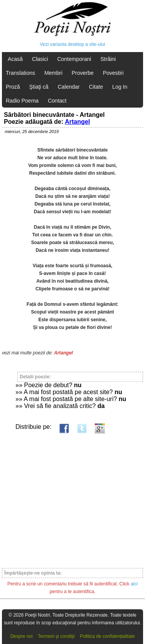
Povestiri (113, 73)
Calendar (69, 87)
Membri (54, 73)
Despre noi (21, 636)
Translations (20, 73)
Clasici (40, 59)
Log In (120, 87)
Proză (13, 87)
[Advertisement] (72, 497)
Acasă (15, 59)
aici (134, 584)
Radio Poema (22, 101)
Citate (96, 87)
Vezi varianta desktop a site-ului (72, 44)
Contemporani (74, 59)
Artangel (78, 122)
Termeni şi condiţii (56, 636)
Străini (108, 59)
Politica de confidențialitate (107, 636)
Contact (57, 101)
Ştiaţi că (39, 87)
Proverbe (83, 73)
